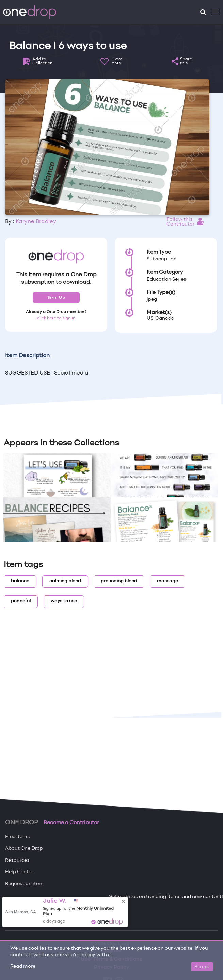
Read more (23, 967)
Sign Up (56, 297)
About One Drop (24, 849)
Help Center (19, 872)
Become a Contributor (71, 823)
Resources (17, 860)
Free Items (18, 837)
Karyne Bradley (36, 222)
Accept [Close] (202, 967)
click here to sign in (56, 318)
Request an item (24, 884)
